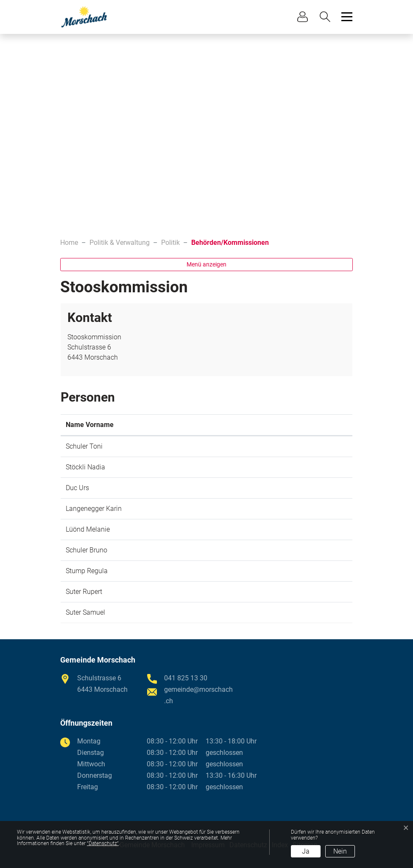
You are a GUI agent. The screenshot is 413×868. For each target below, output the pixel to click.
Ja (306, 851)
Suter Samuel (85, 612)
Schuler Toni (84, 446)
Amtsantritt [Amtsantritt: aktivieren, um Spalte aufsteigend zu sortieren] (205, 425)
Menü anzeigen (206, 264)
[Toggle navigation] (346, 17)
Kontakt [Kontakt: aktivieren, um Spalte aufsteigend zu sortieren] (258, 425)
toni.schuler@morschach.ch (288, 446)
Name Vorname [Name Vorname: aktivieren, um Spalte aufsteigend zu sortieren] (90, 425)
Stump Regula (87, 571)
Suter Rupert (84, 592)
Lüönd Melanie (88, 529)
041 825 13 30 (186, 678)
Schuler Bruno (87, 550)
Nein (340, 851)
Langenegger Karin (94, 509)
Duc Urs (77, 488)
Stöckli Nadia (85, 467)
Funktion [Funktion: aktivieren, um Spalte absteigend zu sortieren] (152, 425)
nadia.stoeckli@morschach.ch (291, 467)
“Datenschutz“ (103, 843)
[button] (327, 17)
